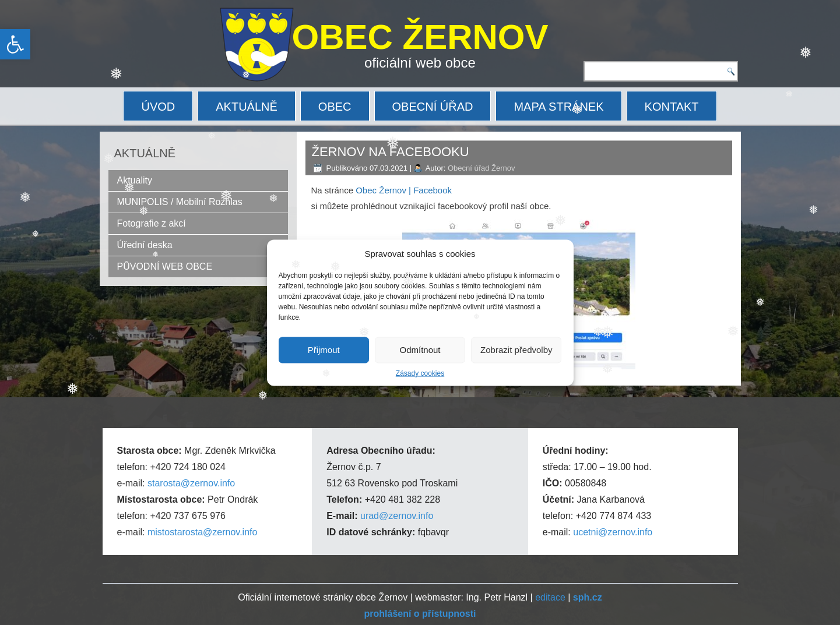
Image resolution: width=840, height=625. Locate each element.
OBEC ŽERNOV (420, 37)
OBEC (335, 107)
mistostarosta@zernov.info (202, 532)
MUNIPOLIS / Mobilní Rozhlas (180, 202)
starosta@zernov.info (191, 483)
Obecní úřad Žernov (481, 168)
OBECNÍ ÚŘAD (433, 107)
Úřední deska (145, 245)
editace (550, 597)
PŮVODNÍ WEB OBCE (165, 266)
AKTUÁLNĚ (247, 107)
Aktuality (135, 180)
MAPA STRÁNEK (558, 107)
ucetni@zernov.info (613, 532)
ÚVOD (158, 107)
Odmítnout (420, 350)
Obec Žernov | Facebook (404, 190)
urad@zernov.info (397, 516)
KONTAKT (672, 107)
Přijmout (324, 350)
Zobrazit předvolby (516, 350)
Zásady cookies (420, 373)
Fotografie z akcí (152, 223)
